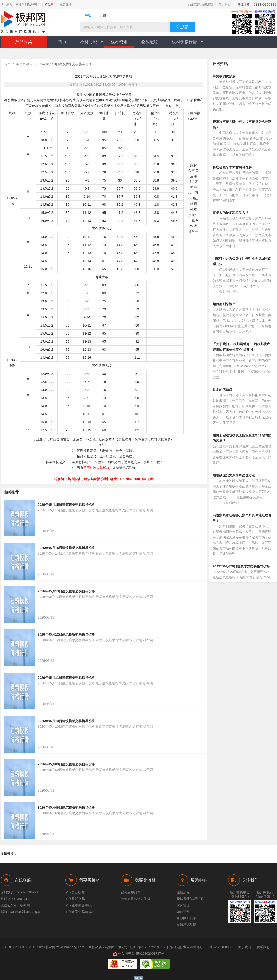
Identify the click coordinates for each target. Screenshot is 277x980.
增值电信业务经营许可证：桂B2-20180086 (201, 947)
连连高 (193, 182)
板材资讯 (119, 42)
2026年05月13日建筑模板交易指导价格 (66, 591)
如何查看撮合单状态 (80, 905)
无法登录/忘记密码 (190, 899)
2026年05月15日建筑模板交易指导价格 (66, 505)
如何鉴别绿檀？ (224, 304)
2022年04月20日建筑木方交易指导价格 (241, 566)
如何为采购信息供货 (136, 899)
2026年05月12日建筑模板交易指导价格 (66, 634)
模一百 (193, 193)
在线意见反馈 (186, 925)
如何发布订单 (131, 892)
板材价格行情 (187, 42)
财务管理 (183, 905)
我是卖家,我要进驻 (201, 4)
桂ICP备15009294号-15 (147, 947)
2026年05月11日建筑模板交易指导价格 (66, 678)
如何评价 (183, 912)
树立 (193, 209)
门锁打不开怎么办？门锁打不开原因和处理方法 (242, 261)
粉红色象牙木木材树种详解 (232, 167)
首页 (62, 42)
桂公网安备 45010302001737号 (138, 954)
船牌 (193, 165)
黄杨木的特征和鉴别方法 (231, 213)
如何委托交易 (75, 899)
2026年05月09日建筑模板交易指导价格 (66, 764)
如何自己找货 (75, 892)
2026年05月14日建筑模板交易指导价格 (66, 548)
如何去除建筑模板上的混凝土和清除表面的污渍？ (242, 438)
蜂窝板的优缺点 (224, 76)
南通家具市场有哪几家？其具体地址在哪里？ (242, 518)
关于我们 (224, 4)
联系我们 (263, 947)
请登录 (49, 4)
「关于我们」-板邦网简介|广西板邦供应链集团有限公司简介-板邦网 (241, 347)
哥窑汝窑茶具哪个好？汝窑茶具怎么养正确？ (242, 124)
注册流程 (183, 892)
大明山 (193, 198)
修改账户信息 (186, 918)
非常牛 (193, 231)
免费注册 (66, 4)
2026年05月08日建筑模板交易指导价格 (66, 807)
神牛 (193, 187)
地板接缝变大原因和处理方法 (234, 475)
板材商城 (92, 42)
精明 (193, 204)
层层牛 (193, 215)
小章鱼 (193, 220)
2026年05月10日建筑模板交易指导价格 (66, 721)
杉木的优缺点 (222, 390)
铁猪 (193, 226)
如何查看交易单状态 (80, 912)
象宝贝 (193, 171)
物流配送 (150, 42)
